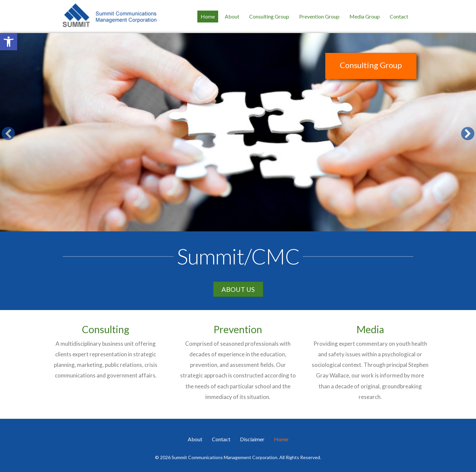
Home (281, 439)
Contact (221, 439)
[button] (9, 42)
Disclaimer (252, 439)
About (195, 439)
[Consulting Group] (238, 132)
